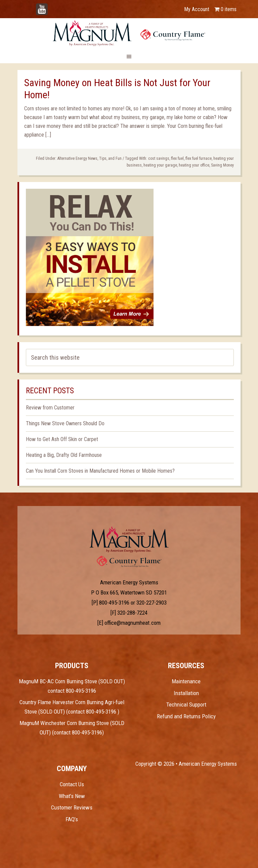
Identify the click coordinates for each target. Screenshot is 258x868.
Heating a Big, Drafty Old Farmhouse (64, 455)
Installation (186, 693)
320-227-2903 (152, 603)
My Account (197, 9)
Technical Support (186, 704)
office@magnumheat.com (133, 623)
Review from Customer (50, 408)
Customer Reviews (72, 807)
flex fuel (177, 158)
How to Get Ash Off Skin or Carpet (62, 439)
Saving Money (222, 165)
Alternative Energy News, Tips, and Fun (90, 158)
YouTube (52, 6)
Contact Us (72, 784)
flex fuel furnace (199, 158)
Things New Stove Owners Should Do (65, 423)
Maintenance (186, 681)
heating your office (194, 165)
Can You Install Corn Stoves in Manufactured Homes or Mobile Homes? (100, 471)
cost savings (159, 158)
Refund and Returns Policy (186, 716)
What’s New (72, 796)
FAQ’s (72, 819)
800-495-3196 (114, 603)
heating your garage (160, 165)
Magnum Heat (129, 33)
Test (129, 539)
